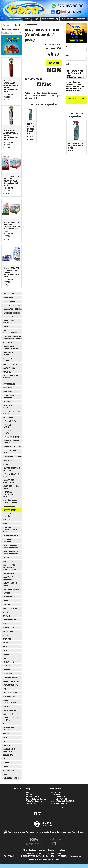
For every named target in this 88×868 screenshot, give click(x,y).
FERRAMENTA (8, 755)
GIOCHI (5, 600)
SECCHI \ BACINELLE (10, 301)
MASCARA (6, 623)
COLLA (5, 737)
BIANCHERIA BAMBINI (11, 778)
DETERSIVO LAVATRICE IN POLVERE (11, 412)
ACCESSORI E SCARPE (11, 714)
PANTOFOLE (7, 745)
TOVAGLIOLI (7, 372)
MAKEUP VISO (8, 635)
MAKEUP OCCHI (8, 627)
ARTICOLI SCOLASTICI (11, 536)
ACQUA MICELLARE (10, 620)
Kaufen (54, 63)
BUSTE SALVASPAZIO (11, 589)
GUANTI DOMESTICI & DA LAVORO (11, 487)
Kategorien (30, 795)
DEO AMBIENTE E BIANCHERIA (9, 396)
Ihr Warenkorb (50, 19)
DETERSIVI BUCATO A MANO (11, 475)
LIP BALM (6, 616)
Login (36, 19)
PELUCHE (6, 763)
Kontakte (81, 19)
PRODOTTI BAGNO (31, 25)
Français (52, 850)
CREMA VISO (7, 643)
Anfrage (69, 64)
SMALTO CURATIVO (10, 693)
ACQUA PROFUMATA (10, 685)
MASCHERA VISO (9, 696)
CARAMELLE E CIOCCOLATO (8, 578)
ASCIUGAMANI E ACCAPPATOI (9, 750)
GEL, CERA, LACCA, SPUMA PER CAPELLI (10, 501)
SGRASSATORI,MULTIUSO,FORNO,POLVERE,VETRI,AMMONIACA (12, 309)
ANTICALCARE (8, 417)
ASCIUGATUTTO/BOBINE (12, 447)
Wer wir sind (67, 19)
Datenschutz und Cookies (36, 799)
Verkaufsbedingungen (34, 801)
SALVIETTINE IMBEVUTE (8, 406)
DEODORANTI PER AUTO (9, 451)
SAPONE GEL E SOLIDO (11, 313)
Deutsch (32, 850)
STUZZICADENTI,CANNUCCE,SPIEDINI (12, 456)
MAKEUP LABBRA (9, 631)
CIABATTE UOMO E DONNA (10, 584)
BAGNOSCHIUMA (9, 506)
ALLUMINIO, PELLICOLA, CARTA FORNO (10, 530)
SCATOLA (6, 706)
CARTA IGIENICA (9, 368)
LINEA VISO (7, 639)
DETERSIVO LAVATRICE (11, 305)
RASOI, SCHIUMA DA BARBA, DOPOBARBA (10, 552)
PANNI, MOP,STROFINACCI (10, 331)
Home (27, 19)
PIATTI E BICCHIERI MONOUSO (10, 377)
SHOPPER (6, 766)
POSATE (6, 650)
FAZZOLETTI (7, 342)
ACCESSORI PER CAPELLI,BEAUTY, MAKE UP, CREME (9, 567)
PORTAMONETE (8, 573)
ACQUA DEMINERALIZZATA (10, 701)
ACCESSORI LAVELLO (10, 364)
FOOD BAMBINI (8, 770)
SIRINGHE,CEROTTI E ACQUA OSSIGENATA (11, 347)
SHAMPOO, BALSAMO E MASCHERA (11, 469)
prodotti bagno (53, 96)
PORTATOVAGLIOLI (10, 710)
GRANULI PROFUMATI (11, 681)
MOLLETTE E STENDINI (7, 359)
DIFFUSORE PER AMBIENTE (8, 729)
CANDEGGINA (7, 391)
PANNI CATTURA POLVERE (9, 353)
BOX (4, 689)
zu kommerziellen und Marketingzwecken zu (75, 88)
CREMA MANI (8, 673)
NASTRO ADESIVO (9, 734)
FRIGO (5, 724)
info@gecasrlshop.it (77, 856)
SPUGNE (6, 326)
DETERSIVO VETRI (9, 421)
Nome (68, 47)
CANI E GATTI (8, 520)
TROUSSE (6, 654)
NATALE (6, 647)
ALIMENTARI (7, 464)
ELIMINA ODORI (8, 662)
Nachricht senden (76, 100)
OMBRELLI (6, 759)
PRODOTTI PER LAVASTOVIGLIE (8, 481)
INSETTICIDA (8, 561)
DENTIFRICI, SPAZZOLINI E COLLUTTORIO (8, 494)
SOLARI (5, 741)
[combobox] (12, 33)
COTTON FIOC (8, 557)
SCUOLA (6, 774)
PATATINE (7, 666)
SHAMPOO (6, 658)
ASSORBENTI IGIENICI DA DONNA (11, 442)
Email (68, 55)
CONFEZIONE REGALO (11, 608)
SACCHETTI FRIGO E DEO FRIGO (10, 719)
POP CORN (7, 670)
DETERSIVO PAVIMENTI (7, 426)
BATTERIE (6, 593)
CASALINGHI (7, 388)
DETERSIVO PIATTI (10, 317)
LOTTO (5, 612)
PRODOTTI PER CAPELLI (8, 322)
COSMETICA (7, 460)
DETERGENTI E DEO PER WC (10, 432)
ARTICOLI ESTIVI (9, 597)
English (42, 850)
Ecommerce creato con (44, 859)
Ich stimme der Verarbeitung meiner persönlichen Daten (75, 86)
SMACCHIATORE (9, 294)
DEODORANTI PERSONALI (7, 515)
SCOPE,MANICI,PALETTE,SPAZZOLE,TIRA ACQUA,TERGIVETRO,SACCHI (12, 337)
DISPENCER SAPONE (10, 677)
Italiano (62, 850)
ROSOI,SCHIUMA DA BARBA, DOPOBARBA (10, 546)
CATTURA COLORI (9, 401)
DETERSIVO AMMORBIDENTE (9, 383)
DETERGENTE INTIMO (11, 437)
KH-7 (35, 98)
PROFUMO (6, 604)
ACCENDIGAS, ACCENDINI (8, 540)
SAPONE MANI (8, 298)
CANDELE (6, 524)
